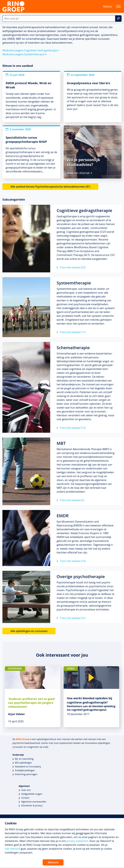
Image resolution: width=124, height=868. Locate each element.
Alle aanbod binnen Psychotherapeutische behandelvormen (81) (50, 187)
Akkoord (53, 862)
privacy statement (77, 841)
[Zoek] (118, 19)
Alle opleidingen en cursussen (29, 631)
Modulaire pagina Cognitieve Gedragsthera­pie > (31, 50)
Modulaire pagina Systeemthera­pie (23, 54)
